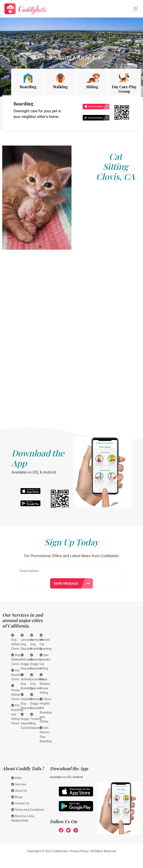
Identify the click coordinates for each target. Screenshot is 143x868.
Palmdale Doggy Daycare (27, 662)
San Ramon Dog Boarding (46, 734)
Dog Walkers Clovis (16, 659)
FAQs (16, 778)
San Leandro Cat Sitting (45, 662)
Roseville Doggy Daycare (36, 662)
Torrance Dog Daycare (36, 721)
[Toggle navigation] (136, 9)
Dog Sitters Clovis (15, 642)
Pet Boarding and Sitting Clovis (17, 714)
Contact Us (20, 803)
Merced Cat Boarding (46, 642)
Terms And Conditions (28, 810)
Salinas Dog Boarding (27, 682)
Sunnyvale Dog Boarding (37, 642)
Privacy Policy (79, 851)
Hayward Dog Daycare (27, 701)
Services (19, 784)
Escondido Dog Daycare (37, 682)
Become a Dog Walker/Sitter (23, 818)
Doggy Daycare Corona (26, 721)
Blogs (17, 797)
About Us (19, 791)
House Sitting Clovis (15, 692)
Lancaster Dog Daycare (27, 642)
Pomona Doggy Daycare (36, 701)
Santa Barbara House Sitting (45, 684)
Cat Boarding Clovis (17, 675)
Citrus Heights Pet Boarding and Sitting (46, 710)
